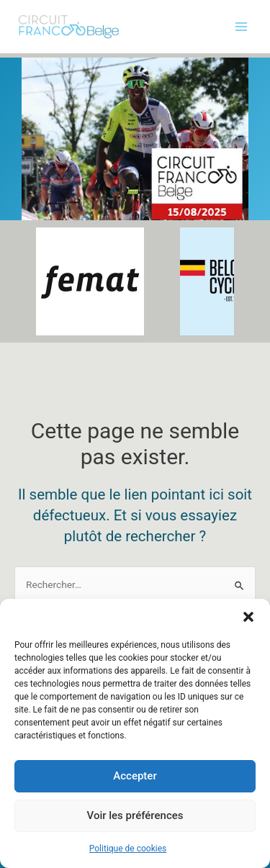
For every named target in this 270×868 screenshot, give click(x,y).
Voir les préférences (135, 816)
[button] (248, 617)
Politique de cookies (128, 849)
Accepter (135, 777)
